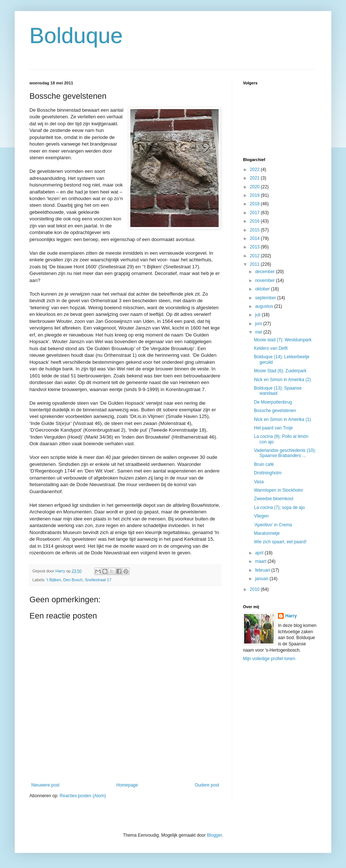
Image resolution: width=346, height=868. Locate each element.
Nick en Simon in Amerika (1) (283, 419)
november (266, 280)
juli (258, 315)
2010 (255, 589)
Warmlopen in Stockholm (278, 490)
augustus (265, 306)
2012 (255, 256)
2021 (255, 178)
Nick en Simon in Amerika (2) (283, 380)
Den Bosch (73, 580)
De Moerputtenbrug (273, 402)
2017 (255, 213)
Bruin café (264, 464)
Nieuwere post (45, 785)
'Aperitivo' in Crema (273, 525)
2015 (255, 230)
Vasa (259, 482)
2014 (255, 238)
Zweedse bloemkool (274, 499)
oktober (263, 289)
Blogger (214, 835)
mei (259, 332)
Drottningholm (268, 473)
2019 (255, 195)
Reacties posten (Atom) (83, 796)
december (266, 272)
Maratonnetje (267, 533)
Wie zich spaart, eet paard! (280, 542)
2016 (255, 221)
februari (263, 570)
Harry (291, 616)
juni (259, 324)
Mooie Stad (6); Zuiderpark (280, 371)
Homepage (127, 785)
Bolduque (76, 36)
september (266, 298)
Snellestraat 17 (98, 580)
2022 (255, 170)
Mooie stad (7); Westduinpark (283, 340)
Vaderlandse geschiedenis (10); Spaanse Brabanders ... (285, 453)
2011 (255, 264)
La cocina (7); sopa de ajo (279, 508)
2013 (255, 247)
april (260, 553)
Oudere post (207, 785)
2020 (255, 187)
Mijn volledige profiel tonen (269, 659)
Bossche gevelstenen (275, 411)
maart (261, 561)
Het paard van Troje (273, 428)
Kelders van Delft (271, 348)
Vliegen (261, 516)
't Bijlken (54, 580)
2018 (255, 204)
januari (262, 579)
